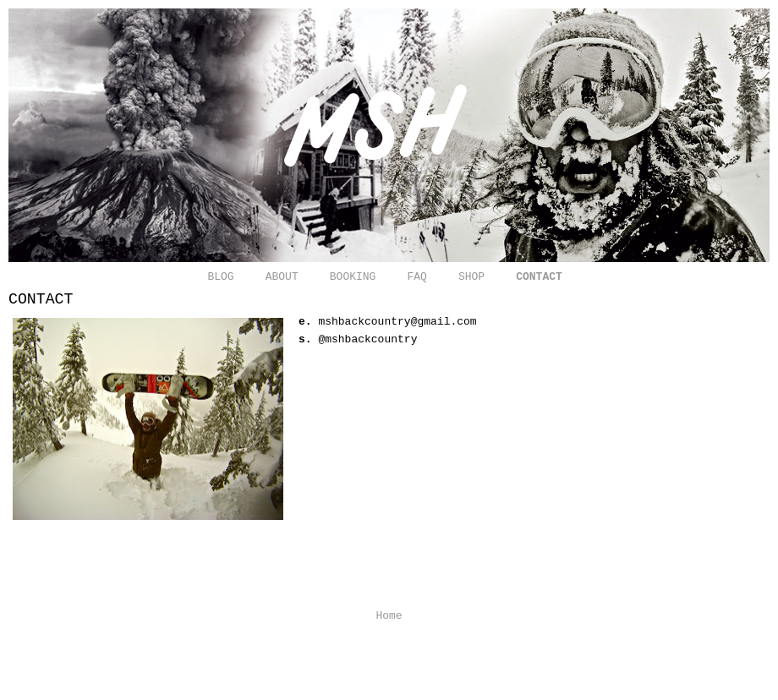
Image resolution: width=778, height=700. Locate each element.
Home (389, 616)
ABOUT (282, 277)
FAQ (416, 277)
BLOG (220, 277)
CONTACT (539, 277)
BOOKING (353, 277)
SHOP (471, 277)
